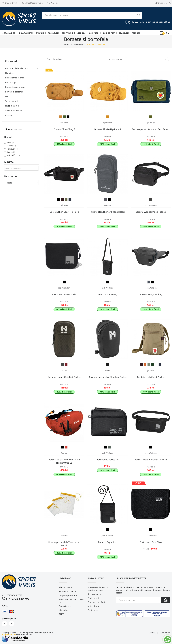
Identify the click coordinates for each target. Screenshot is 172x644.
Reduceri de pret (95, 594)
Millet (10, 142)
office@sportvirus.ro (33, 3)
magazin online (9, 635)
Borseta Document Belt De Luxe (151, 460)
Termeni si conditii (67, 591)
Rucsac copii (11, 82)
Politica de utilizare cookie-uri (71, 601)
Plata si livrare (65, 587)
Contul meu (93, 610)
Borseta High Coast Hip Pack (64, 212)
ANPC (62, 614)
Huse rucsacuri (12, 106)
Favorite (53, 3)
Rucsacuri (11, 61)
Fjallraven (12, 149)
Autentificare (93, 606)
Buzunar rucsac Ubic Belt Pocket (64, 377)
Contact (152, 633)
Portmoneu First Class (151, 542)
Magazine (63, 610)
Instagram (12, 624)
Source (11, 152)
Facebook (4, 624)
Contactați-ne (65, 606)
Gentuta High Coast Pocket (151, 377)
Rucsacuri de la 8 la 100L (17, 68)
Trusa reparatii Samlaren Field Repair (151, 129)
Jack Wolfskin (14, 155)
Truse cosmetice (13, 101)
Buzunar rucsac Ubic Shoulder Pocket (108, 377)
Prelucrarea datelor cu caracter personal (98, 589)
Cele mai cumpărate (97, 602)
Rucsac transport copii (15, 87)
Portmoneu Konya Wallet (64, 294)
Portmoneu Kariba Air (108, 460)
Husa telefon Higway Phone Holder (107, 212)
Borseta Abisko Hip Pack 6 (108, 129)
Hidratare (10, 73)
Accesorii (9, 115)
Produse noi (93, 598)
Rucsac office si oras (14, 78)
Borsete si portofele (14, 92)
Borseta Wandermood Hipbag (151, 212)
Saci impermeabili (13, 110)
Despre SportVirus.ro (69, 595)
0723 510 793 (9, 3)
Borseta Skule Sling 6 (64, 129)
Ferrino (11, 146)
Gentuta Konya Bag (107, 294)
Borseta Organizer (107, 542)
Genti (8, 96)
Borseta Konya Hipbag (151, 294)
